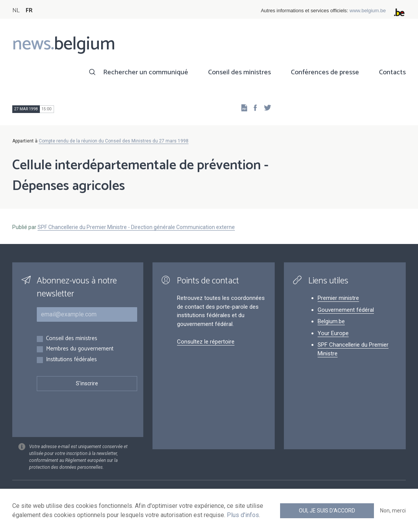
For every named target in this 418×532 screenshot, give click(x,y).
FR (29, 11)
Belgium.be (331, 321)
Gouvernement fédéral (346, 310)
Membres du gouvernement (80, 349)
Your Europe (333, 333)
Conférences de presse (325, 72)
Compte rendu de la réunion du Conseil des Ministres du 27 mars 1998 (114, 141)
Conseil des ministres (239, 72)
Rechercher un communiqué (146, 72)
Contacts (392, 72)
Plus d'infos (243, 515)
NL (16, 11)
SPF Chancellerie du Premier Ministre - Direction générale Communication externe (136, 227)
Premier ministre (338, 298)
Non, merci (393, 511)
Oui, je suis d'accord (327, 511)
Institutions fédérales (71, 360)
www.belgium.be (368, 11)
